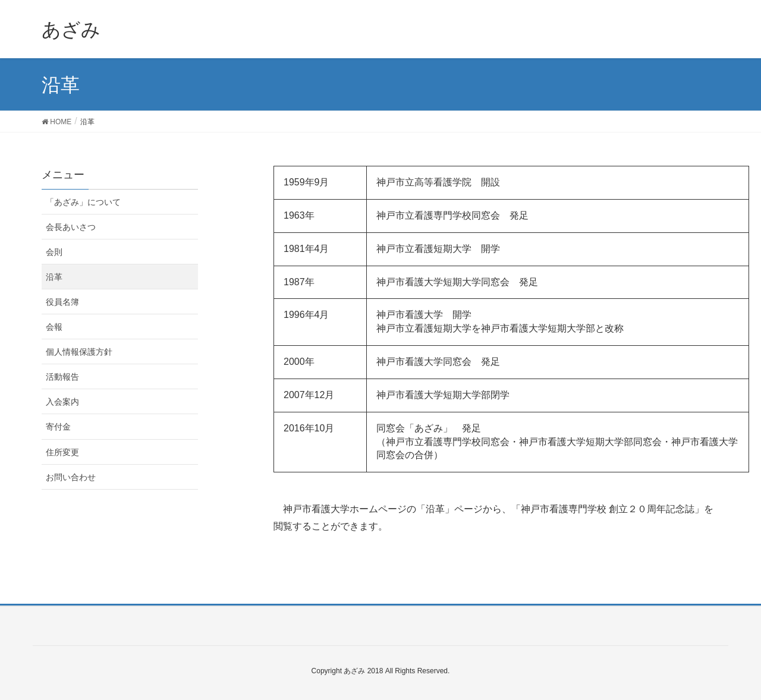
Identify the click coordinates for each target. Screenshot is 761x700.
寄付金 (58, 427)
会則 (54, 252)
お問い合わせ (71, 477)
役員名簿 (62, 302)
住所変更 (62, 452)
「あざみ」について (83, 202)
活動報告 (62, 377)
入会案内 (62, 402)
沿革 (54, 277)
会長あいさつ (71, 227)
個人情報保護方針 (79, 352)
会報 (54, 327)
